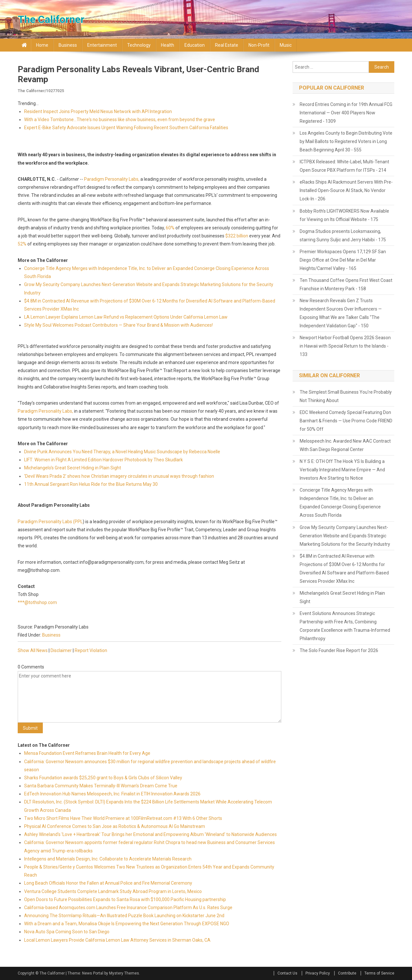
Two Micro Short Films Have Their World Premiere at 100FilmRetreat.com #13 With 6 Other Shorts (123, 818)
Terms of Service (379, 973)
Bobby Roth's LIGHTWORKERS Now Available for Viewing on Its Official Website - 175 (344, 215)
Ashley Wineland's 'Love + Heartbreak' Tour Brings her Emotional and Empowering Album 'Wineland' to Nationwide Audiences (150, 834)
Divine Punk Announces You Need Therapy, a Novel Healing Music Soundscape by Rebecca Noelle (122, 452)
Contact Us (287, 973)
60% (170, 228)
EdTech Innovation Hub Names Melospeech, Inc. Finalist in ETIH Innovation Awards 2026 (112, 794)
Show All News (33, 650)
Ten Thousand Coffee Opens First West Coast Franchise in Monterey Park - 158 (346, 284)
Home (42, 45)
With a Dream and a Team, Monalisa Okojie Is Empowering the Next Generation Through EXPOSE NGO (127, 924)
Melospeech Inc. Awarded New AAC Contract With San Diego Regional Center (345, 445)
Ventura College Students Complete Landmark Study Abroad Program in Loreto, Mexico (113, 891)
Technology (139, 45)
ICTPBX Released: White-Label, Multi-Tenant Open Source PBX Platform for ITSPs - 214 (344, 166)
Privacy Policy (318, 973)
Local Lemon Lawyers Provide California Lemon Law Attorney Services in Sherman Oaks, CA (117, 940)
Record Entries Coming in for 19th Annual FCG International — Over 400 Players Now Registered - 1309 (346, 113)
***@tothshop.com (37, 602)
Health (168, 45)
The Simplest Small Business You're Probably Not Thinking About (346, 396)
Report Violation (91, 650)
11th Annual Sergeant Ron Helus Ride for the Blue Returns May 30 (91, 484)
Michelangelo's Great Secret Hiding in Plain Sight (73, 468)
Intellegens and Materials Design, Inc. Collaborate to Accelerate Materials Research (108, 859)
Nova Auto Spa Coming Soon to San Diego (67, 932)
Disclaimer (61, 650)
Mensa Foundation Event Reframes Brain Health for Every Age (87, 753)
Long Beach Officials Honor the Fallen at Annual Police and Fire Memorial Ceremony (108, 883)
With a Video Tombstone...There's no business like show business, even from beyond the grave (120, 120)
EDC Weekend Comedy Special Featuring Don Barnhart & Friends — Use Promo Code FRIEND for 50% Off (346, 421)
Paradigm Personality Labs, (112, 179)
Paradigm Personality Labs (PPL (50, 522)
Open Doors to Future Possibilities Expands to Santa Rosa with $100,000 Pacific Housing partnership (125, 899)
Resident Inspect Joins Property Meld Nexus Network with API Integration (98, 111)
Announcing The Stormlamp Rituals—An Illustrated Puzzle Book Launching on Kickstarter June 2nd (124, 916)
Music (286, 45)
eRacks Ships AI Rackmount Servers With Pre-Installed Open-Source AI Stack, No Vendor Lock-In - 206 (346, 190)
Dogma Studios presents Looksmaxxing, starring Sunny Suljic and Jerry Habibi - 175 (343, 235)
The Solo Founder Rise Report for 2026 (339, 650)
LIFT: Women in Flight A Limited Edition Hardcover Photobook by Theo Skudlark (103, 460)
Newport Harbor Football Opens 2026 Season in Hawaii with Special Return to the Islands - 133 (345, 346)
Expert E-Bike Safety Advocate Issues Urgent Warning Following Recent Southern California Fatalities (126, 128)
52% (22, 244)
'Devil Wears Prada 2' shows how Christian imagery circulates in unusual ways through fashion (119, 476)
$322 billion (237, 236)
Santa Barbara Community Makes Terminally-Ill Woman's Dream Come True (101, 786)
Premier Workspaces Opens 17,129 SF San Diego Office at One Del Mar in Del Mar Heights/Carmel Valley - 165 (343, 260)
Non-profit (259, 45)
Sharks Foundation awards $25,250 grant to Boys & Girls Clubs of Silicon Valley (103, 778)
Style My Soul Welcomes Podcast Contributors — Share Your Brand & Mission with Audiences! (118, 325)
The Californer (51, 19)
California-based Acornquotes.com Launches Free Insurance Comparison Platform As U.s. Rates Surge (128, 908)
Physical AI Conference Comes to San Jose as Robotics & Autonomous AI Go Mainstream (115, 826)
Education (195, 45)
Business (68, 45)
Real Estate (227, 45)
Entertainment (102, 45)
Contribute (347, 973)
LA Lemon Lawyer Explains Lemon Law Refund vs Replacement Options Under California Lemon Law (126, 317)
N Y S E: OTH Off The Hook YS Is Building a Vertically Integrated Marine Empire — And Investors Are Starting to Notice (342, 470)
